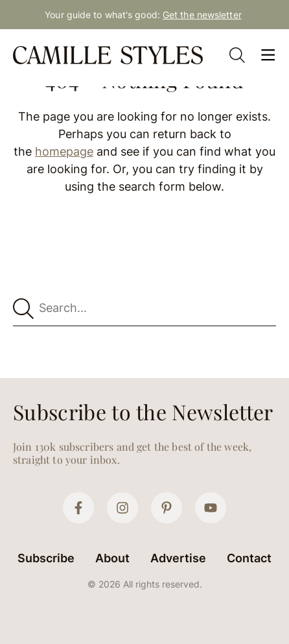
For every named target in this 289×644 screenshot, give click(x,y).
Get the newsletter (202, 15)
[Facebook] (78, 508)
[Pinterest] (167, 508)
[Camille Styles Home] (110, 55)
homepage (64, 151)
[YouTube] (211, 508)
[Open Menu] (268, 55)
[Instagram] (122, 508)
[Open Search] (237, 55)
